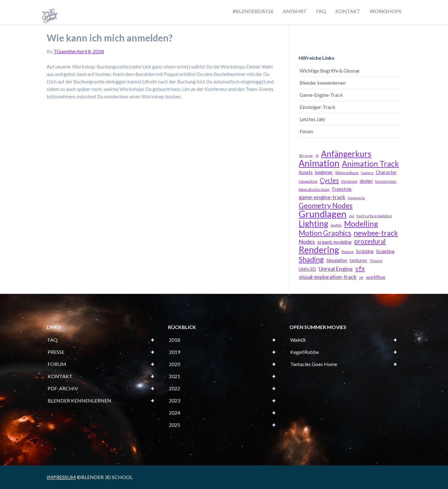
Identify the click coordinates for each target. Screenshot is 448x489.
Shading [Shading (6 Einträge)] (311, 259)
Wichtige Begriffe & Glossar (330, 71)
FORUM (57, 364)
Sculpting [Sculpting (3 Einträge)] (385, 251)
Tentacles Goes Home (314, 364)
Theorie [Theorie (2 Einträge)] (376, 261)
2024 (175, 413)
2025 (175, 425)
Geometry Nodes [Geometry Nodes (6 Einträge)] (326, 205)
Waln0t (298, 340)
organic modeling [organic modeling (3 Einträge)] (334, 242)
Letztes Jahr (313, 119)
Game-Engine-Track (321, 95)
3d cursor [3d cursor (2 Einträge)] (306, 155)
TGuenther (65, 51)
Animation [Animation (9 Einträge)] (319, 163)
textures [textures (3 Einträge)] (358, 260)
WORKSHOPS (385, 11)
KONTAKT (348, 11)
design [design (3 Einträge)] (366, 181)
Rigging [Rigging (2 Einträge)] (348, 252)
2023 (175, 400)
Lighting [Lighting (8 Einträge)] (313, 223)
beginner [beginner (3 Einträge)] (324, 172)
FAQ (321, 11)
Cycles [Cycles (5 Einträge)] (329, 180)
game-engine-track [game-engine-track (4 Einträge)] (322, 197)
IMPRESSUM (61, 477)
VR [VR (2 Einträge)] (361, 277)
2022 (175, 388)
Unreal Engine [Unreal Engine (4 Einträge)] (336, 269)
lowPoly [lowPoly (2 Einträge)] (336, 225)
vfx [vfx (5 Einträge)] (360, 268)
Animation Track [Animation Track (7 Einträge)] (370, 164)
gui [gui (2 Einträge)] (352, 216)
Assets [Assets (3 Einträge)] (306, 172)
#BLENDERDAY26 (253, 11)
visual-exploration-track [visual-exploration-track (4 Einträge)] (328, 277)
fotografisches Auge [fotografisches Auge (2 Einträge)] (314, 189)
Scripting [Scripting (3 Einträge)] (365, 251)
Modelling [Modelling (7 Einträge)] (361, 224)
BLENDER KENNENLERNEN (79, 400)
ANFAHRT (295, 11)
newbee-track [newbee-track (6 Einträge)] (376, 233)
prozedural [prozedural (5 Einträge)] (370, 241)
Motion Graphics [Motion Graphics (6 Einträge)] (325, 233)
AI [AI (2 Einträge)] (317, 155)
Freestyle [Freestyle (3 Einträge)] (342, 189)
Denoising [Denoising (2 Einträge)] (349, 181)
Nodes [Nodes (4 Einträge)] (307, 242)
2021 (175, 376)
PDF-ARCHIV (63, 388)
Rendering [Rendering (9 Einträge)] (319, 250)
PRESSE (56, 352)
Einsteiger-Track (317, 107)
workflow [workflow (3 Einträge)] (376, 277)
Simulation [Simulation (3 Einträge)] (337, 260)
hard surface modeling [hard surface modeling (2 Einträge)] (374, 216)
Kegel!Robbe (305, 352)
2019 (175, 352)
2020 (175, 364)
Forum (306, 131)
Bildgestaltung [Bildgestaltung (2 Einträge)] (347, 173)
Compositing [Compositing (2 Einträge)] (308, 181)
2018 (175, 340)
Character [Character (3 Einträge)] (386, 172)
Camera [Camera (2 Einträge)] (367, 173)
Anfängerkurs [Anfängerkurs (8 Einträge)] (346, 154)
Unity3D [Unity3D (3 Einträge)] (307, 269)
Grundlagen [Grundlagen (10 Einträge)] (323, 214)
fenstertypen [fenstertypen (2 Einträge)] (386, 181)
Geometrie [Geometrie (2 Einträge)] (356, 198)
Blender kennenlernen (323, 83)
